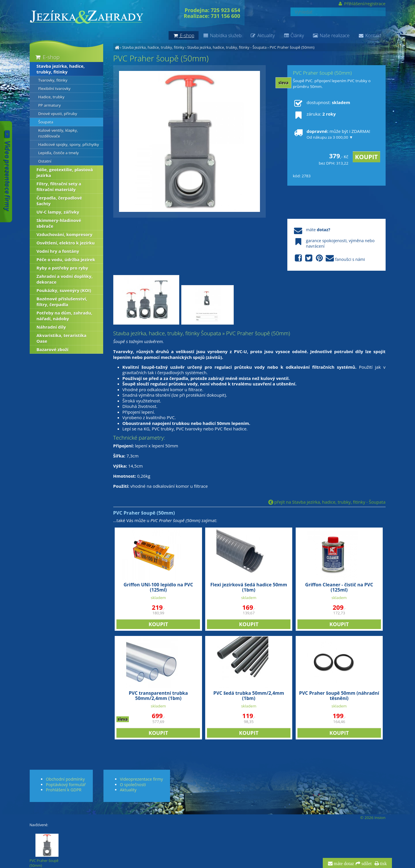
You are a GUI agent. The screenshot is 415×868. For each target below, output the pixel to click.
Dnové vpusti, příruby (58, 114)
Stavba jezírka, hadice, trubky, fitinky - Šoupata (227, 47)
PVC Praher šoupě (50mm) (292, 47)
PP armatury (50, 105)
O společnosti (133, 785)
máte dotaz (343, 864)
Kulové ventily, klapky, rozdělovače (58, 133)
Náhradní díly (51, 327)
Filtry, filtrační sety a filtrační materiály (59, 187)
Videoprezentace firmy (141, 779)
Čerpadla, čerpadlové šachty (59, 201)
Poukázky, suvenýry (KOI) (64, 290)
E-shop (47, 57)
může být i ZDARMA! (331, 134)
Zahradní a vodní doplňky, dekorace (65, 279)
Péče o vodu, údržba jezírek (66, 259)
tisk (383, 864)
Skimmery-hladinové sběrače (59, 223)
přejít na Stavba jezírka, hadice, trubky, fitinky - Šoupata (327, 502)
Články (294, 35)
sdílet (366, 864)
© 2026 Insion (373, 818)
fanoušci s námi (329, 258)
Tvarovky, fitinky (53, 80)
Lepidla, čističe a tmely (59, 153)
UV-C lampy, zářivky (58, 212)
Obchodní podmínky (65, 779)
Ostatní (45, 161)
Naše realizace (331, 35)
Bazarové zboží (53, 349)
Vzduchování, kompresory (65, 234)
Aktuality (262, 35)
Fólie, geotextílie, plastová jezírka (65, 172)
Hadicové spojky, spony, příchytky (69, 144)
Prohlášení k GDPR (64, 790)
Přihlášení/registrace (362, 3)
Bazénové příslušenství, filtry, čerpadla (62, 302)
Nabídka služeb (222, 35)
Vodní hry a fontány (58, 251)
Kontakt (370, 35)
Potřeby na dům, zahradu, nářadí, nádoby (65, 316)
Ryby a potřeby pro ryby (62, 268)
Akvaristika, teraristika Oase (62, 338)
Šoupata (46, 122)
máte (311, 230)
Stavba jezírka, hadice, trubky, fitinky (153, 47)
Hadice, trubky (51, 97)
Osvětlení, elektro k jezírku (66, 243)
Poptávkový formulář (66, 785)
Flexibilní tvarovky (54, 89)
